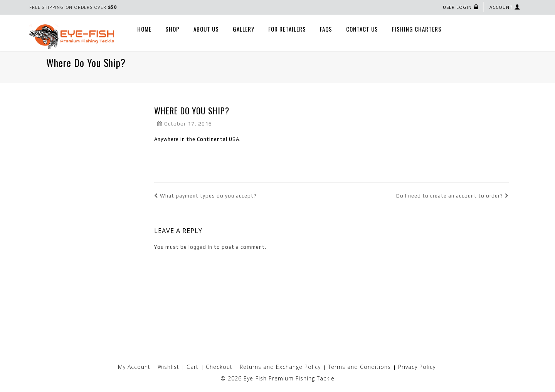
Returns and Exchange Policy (280, 367)
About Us (206, 29)
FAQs (326, 29)
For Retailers (287, 29)
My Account (134, 367)
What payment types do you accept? (205, 196)
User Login (457, 7)
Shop (172, 29)
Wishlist (168, 367)
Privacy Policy (417, 367)
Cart (193, 367)
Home (144, 29)
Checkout (219, 367)
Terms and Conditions (359, 367)
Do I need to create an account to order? (452, 196)
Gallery (244, 29)
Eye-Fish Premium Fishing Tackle (289, 378)
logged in (200, 247)
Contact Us (362, 29)
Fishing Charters (417, 29)
